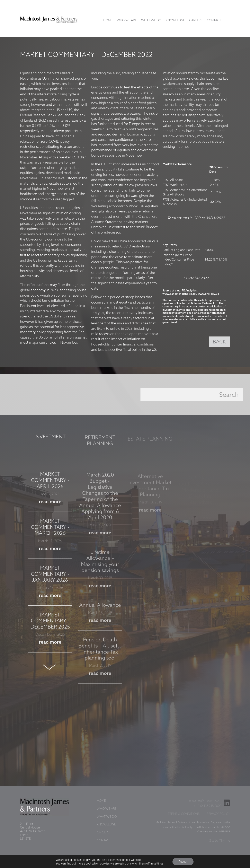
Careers (196, 20)
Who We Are (127, 20)
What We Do (151, 20)
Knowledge (175, 20)
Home (108, 20)
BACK (219, 342)
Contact (214, 20)
